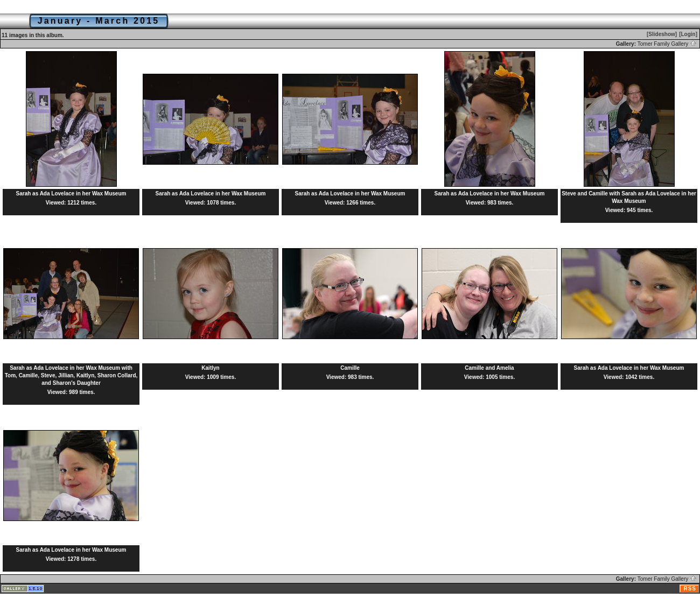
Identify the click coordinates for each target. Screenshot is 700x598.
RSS (690, 589)
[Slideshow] (662, 34)
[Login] (688, 34)
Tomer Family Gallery (667, 44)
